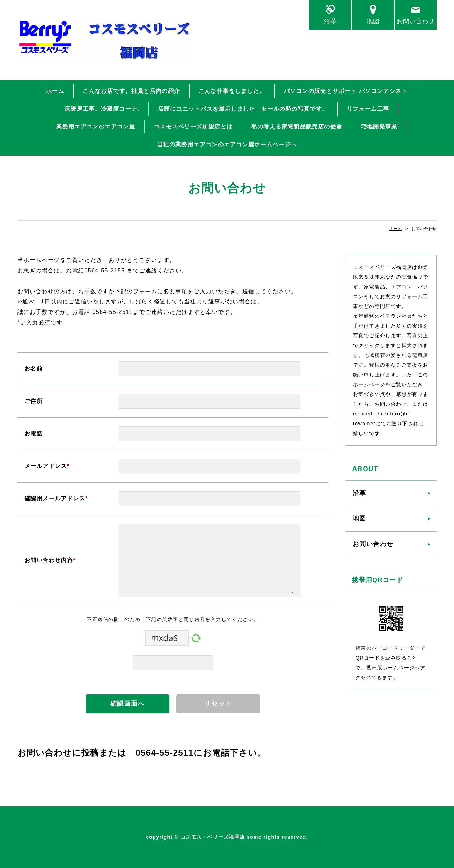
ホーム (55, 91)
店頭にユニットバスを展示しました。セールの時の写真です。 (243, 109)
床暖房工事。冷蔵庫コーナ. (102, 109)
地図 (373, 21)
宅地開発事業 (379, 127)
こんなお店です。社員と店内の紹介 (131, 91)
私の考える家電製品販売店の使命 (297, 127)
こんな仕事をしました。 (232, 91)
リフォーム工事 (368, 109)
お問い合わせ (416, 21)
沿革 (330, 21)
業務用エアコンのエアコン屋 (96, 127)
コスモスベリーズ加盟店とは (193, 127)
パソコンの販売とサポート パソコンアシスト (346, 91)
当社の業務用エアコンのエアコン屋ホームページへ (227, 144)
